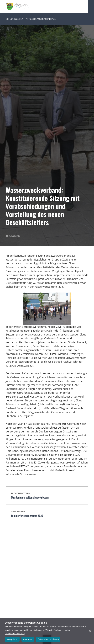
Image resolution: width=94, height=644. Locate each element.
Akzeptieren (12, 639)
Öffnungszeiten (15, 19)
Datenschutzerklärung (15, 634)
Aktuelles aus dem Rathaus (41, 19)
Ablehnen (28, 639)
